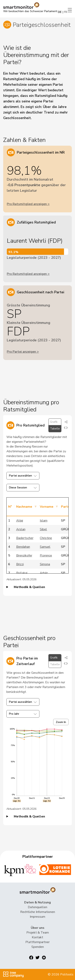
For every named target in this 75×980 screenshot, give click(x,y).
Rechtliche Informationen (38, 912)
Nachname (24, 507)
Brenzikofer (24, 555)
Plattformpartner (37, 942)
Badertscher (25, 538)
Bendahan (23, 547)
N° (10, 507)
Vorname (47, 507)
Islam (44, 521)
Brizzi (20, 564)
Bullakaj (22, 573)
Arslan (21, 529)
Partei (66, 507)
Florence (46, 555)
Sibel (43, 529)
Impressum (37, 917)
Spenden (38, 947)
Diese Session (23, 488)
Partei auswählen (23, 476)
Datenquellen (37, 907)
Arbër (44, 573)
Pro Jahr (23, 714)
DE (60, 12)
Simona (45, 564)
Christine (46, 538)
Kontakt (37, 937)
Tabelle (55, 429)
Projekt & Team (38, 933)
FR (66, 12)
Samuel (45, 547)
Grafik (54, 422)
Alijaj (20, 521)
